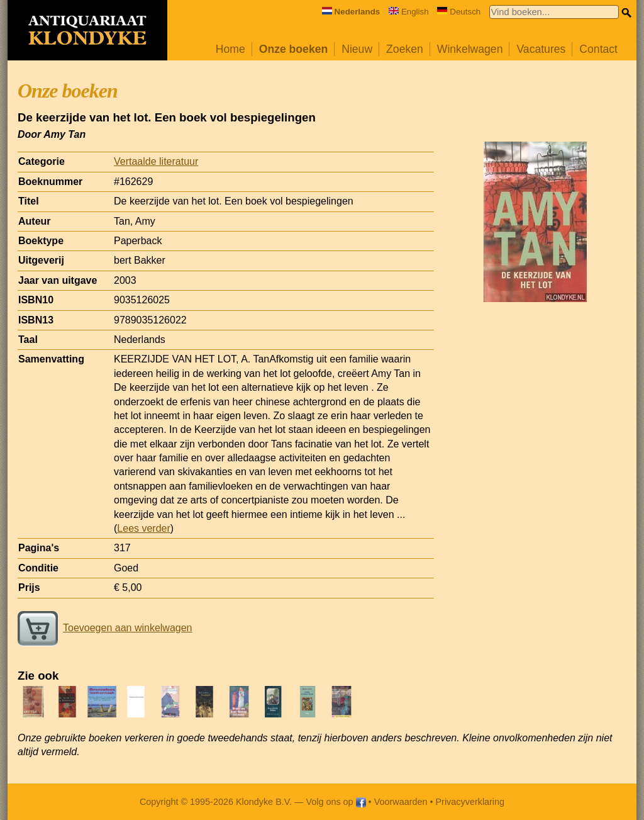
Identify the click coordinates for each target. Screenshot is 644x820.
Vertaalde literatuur (156, 161)
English (409, 12)
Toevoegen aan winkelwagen (105, 628)
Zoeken (405, 49)
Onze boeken (294, 49)
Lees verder (144, 528)
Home (230, 49)
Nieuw (357, 49)
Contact (598, 49)
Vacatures (541, 49)
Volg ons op (336, 802)
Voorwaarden (401, 802)
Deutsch (459, 12)
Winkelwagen (470, 49)
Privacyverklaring (470, 802)
